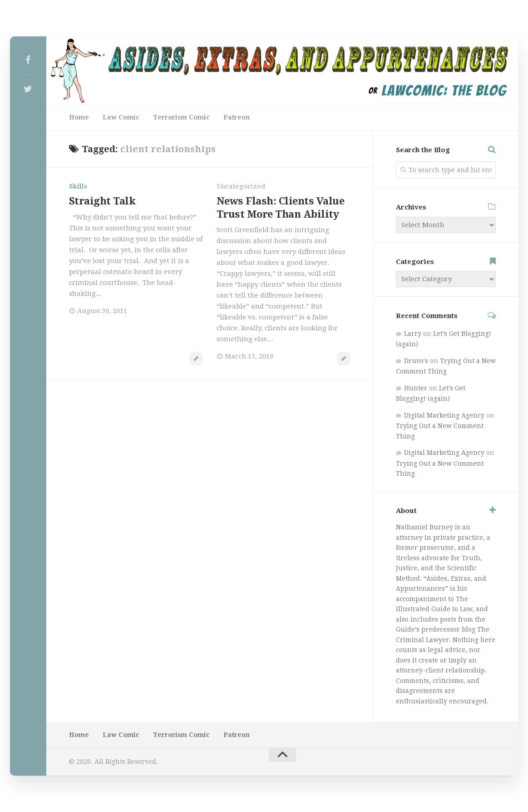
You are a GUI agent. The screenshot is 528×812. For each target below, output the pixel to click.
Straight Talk (102, 201)
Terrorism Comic (181, 117)
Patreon (237, 117)
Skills (78, 186)
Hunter (416, 388)
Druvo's (416, 361)
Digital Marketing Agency (444, 415)
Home (79, 117)
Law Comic (121, 117)
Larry (413, 334)
